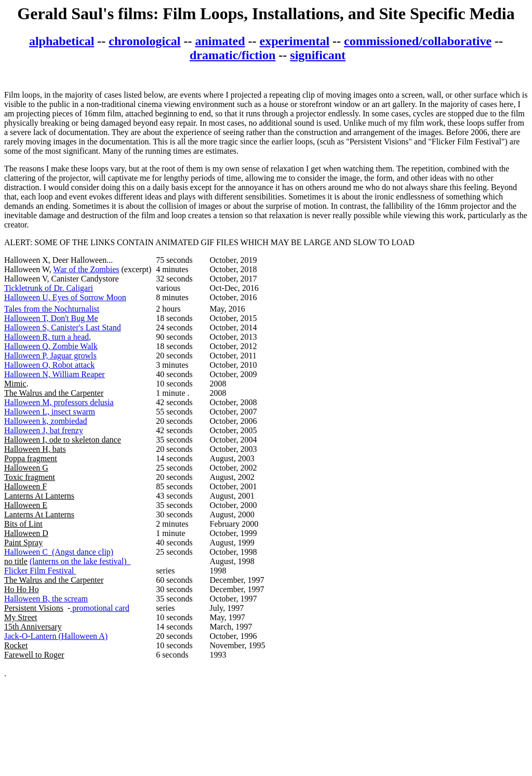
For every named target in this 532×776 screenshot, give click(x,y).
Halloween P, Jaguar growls (50, 356)
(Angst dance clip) (81, 552)
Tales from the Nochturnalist (52, 309)
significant (318, 55)
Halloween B (26, 599)
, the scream (68, 599)
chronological (144, 41)
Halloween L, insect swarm (50, 412)
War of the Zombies (86, 269)
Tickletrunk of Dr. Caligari (49, 288)
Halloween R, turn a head (46, 337)
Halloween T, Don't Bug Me (51, 318)
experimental (294, 41)
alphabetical (62, 41)
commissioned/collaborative (418, 41)
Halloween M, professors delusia (59, 402)
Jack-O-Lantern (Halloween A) (56, 636)
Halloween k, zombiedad (46, 421)
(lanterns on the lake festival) (80, 561)
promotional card (100, 608)
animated (220, 41)
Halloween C (26, 552)
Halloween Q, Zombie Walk (51, 346)
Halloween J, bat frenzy (44, 430)
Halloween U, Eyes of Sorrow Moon (65, 297)
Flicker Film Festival (39, 571)
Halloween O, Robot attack (49, 365)
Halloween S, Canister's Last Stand (63, 327)
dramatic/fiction (232, 55)
